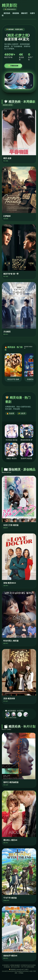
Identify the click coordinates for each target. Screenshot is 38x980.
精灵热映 (7, 13)
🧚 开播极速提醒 (13, 66)
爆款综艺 (24, 13)
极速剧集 (16, 13)
